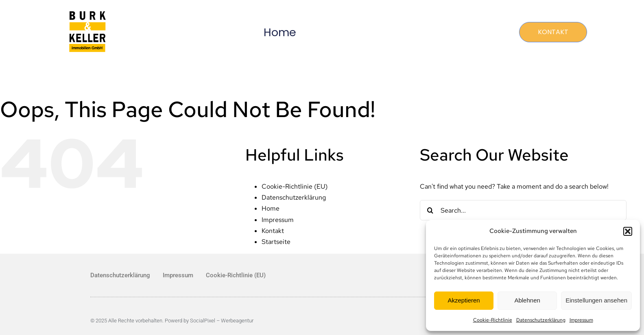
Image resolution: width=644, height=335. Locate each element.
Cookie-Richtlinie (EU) (295, 186)
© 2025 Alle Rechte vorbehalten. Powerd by (140, 321)
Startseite (276, 242)
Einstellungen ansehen (596, 300)
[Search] (430, 210)
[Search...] (523, 210)
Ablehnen (527, 300)
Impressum (581, 320)
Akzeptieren (464, 300)
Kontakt (273, 231)
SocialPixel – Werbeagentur (222, 321)
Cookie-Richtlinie (493, 320)
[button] (628, 231)
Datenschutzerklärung (541, 320)
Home (280, 32)
